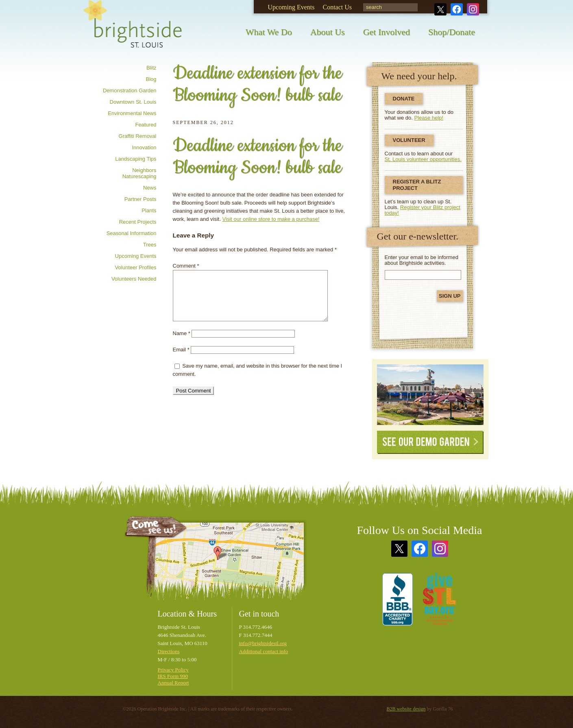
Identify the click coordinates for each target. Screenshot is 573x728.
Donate (404, 99)
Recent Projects (138, 222)
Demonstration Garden (130, 90)
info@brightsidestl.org (263, 643)
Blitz (151, 68)
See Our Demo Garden (430, 442)
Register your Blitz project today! (423, 210)
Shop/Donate (452, 32)
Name (182, 333)
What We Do (269, 32)
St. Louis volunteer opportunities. (423, 159)
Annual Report (173, 683)
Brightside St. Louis (133, 29)
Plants (149, 210)
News (150, 188)
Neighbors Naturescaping (139, 173)
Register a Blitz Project (417, 185)
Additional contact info (264, 651)
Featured (146, 125)
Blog (151, 79)
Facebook (457, 9)
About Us (328, 32)
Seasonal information (132, 233)
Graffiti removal (138, 136)
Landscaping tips (136, 159)
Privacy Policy (173, 670)
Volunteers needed (134, 279)
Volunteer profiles (136, 267)
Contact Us (337, 7)
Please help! (429, 118)
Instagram (473, 9)
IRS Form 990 (173, 676)
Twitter (440, 9)
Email (181, 350)
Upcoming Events (291, 7)
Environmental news (132, 113)
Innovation (144, 147)
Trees (150, 245)
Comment (186, 266)
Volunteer (409, 140)
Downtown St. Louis (133, 102)
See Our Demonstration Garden (430, 395)
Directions (169, 651)
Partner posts (141, 199)
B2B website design (406, 709)
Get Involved (387, 32)
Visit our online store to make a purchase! (271, 219)
